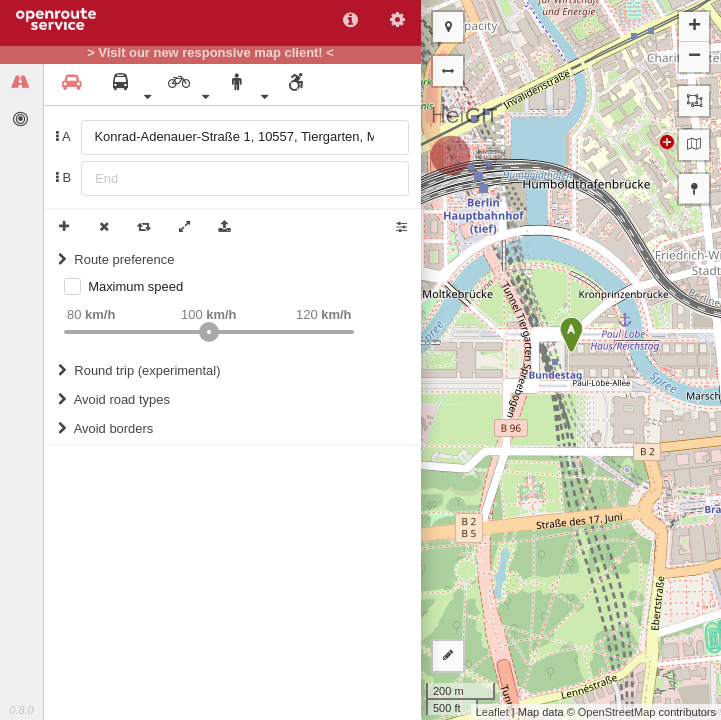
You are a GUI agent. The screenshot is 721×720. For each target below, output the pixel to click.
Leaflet (492, 712)
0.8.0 (21, 710)
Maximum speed (135, 286)
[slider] (209, 332)
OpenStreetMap (617, 712)
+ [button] (694, 27)
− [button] (694, 57)
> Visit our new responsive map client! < (210, 53)
